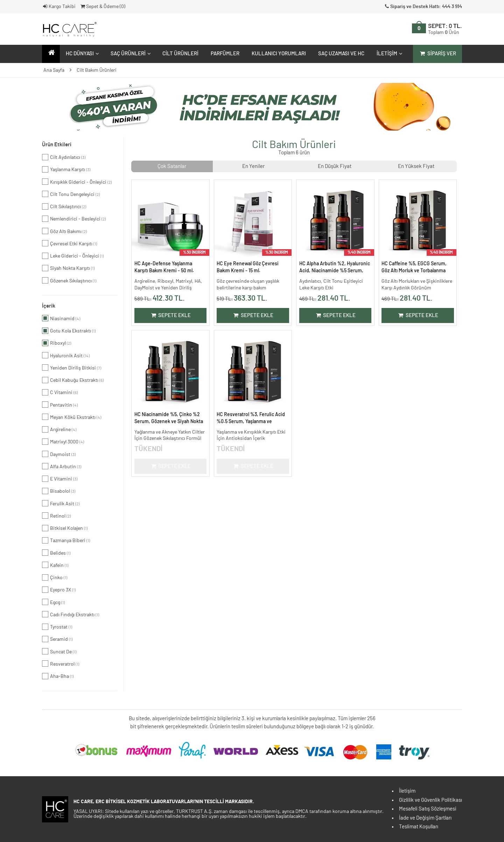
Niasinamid (61, 318)
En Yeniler (253, 166)
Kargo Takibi (59, 7)
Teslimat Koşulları (419, 827)
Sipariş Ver (437, 54)
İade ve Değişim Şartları (425, 818)
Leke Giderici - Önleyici (73, 256)
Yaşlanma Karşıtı (66, 169)
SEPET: (445, 29)
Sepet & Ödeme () (102, 7)
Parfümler (225, 54)
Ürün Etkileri (57, 145)
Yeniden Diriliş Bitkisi (72, 367)
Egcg (53, 602)
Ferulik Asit (61, 503)
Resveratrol (61, 664)
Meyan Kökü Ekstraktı (72, 417)
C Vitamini (60, 392)
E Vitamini (60, 479)
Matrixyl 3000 (63, 442)
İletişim (389, 54)
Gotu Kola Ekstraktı (69, 331)
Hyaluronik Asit (66, 355)
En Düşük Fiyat (335, 166)
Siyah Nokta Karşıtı (68, 268)
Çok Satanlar (172, 166)
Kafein (55, 565)
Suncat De (59, 651)
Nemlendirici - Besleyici (74, 219)
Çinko (55, 577)
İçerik (49, 306)
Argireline (59, 429)
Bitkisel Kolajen (65, 528)
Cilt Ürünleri (180, 54)
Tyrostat (57, 627)
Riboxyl (57, 343)
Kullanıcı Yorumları (279, 54)
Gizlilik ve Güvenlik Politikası (430, 800)
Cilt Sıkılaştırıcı (64, 206)
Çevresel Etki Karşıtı (69, 243)
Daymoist (59, 454)
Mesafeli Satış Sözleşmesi (428, 809)
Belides (56, 553)
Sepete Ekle (170, 315)
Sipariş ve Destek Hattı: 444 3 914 (423, 7)
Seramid (57, 639)
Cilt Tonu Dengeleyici (71, 194)
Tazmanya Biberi (66, 540)
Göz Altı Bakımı (64, 231)
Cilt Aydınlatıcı (64, 157)
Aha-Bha (58, 676)
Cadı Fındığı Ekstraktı (71, 614)
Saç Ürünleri (130, 54)
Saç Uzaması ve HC (341, 54)
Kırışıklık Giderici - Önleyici (77, 182)
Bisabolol (59, 491)
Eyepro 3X (59, 590)
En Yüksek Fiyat (416, 166)
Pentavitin (60, 405)
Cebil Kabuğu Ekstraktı (73, 380)
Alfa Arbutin (62, 466)
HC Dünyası (82, 54)
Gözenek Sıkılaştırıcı (69, 280)
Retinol (56, 515)
